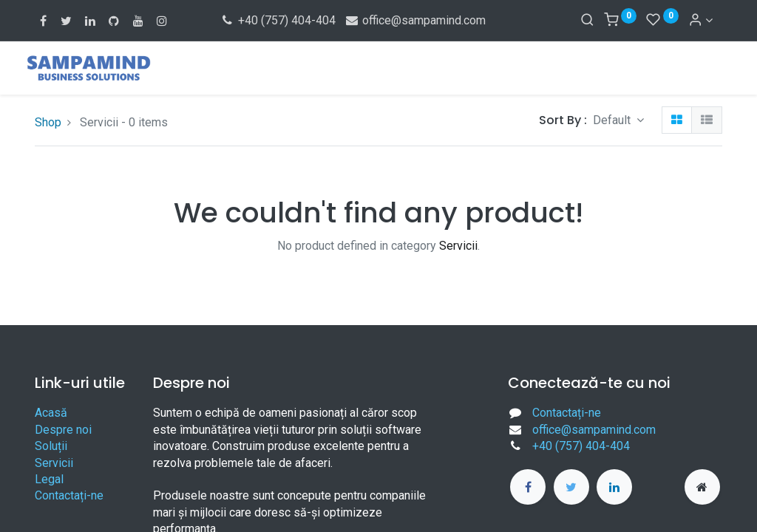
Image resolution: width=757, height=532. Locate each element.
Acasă (51, 413)
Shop (48, 122)
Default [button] (613, 120)
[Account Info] (700, 20)
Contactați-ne (69, 495)
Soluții (51, 446)
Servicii (54, 463)
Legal (49, 479)
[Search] (587, 20)
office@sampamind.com (415, 20)
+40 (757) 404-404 (278, 20)
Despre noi (63, 430)
